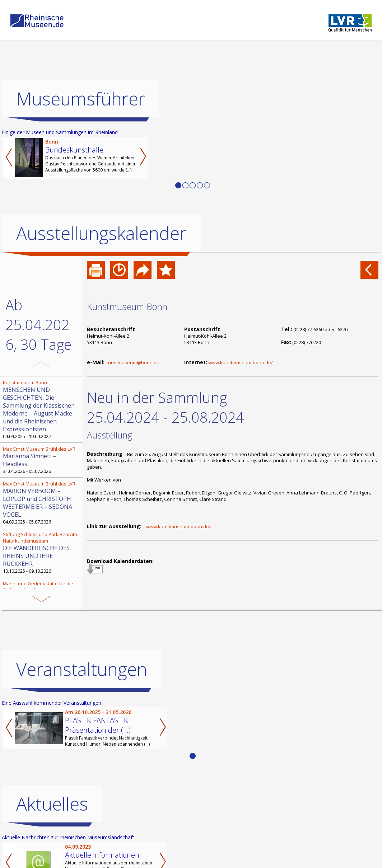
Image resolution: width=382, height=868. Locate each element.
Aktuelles (52, 804)
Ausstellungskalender (101, 233)
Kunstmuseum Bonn (127, 306)
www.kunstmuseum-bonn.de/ (241, 362)
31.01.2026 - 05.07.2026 (42, 460)
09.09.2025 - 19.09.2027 (42, 409)
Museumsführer (81, 99)
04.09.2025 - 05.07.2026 (42, 503)
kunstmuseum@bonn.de (132, 362)
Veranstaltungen (82, 669)
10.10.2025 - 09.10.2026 (42, 553)
